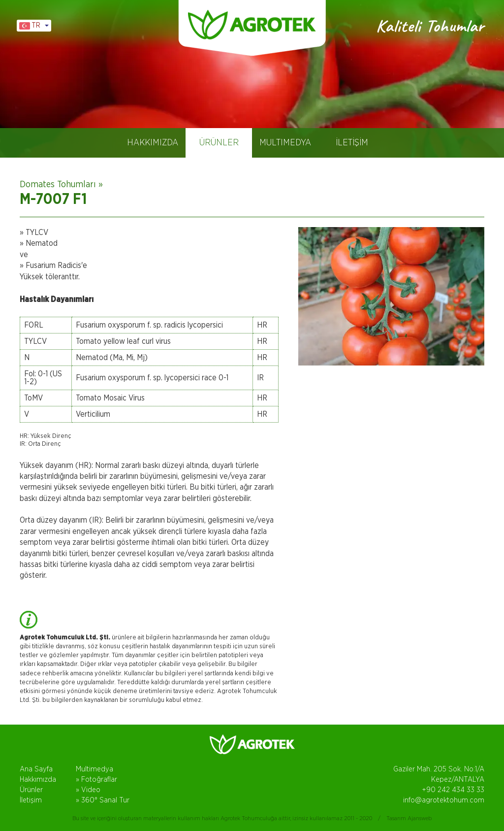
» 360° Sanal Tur (103, 800)
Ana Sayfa (36, 769)
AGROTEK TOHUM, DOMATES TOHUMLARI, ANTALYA (252, 25)
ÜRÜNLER (219, 143)
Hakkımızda (38, 780)
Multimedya (94, 769)
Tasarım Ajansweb (409, 818)
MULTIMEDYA (285, 143)
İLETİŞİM (352, 143)
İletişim (31, 800)
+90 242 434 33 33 (453, 790)
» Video (88, 790)
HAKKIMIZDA (153, 143)
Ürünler (31, 790)
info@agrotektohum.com (444, 800)
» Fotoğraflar (96, 780)
